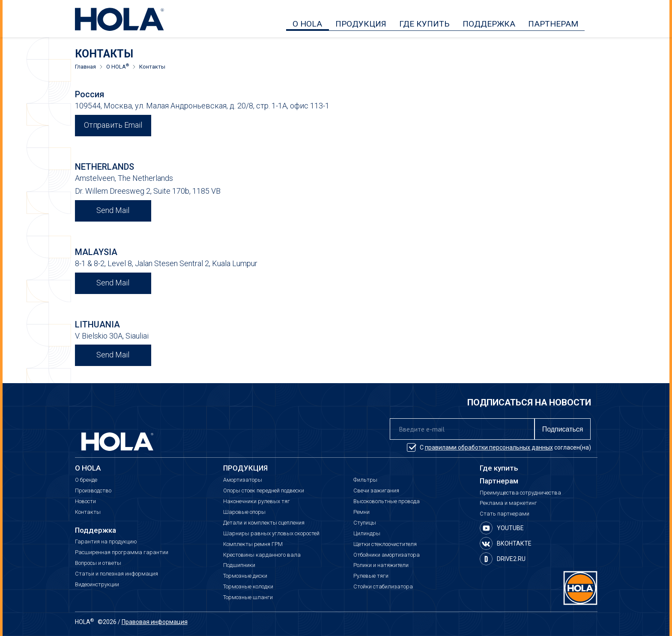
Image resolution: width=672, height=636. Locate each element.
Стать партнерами (505, 514)
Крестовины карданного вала (262, 555)
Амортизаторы (243, 480)
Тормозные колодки (248, 587)
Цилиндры (367, 534)
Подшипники (239, 565)
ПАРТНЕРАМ (553, 24)
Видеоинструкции (97, 585)
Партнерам (499, 481)
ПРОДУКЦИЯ (361, 24)
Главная (85, 67)
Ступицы (365, 523)
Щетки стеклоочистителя (385, 544)
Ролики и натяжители (381, 565)
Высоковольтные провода (387, 501)
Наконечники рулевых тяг (257, 501)
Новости (85, 501)
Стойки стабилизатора (383, 587)
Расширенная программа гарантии (122, 552)
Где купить (499, 468)
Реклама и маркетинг (508, 503)
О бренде (86, 480)
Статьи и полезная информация (116, 574)
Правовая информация (155, 622)
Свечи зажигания (376, 491)
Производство (93, 491)
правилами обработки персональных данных (489, 447)
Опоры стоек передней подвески (264, 491)
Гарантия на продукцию (106, 542)
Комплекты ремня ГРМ (253, 544)
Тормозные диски (245, 576)
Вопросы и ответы (98, 563)
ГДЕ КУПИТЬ (424, 24)
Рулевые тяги (371, 576)
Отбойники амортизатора (387, 555)
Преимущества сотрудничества (520, 493)
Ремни (361, 512)
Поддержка (96, 530)
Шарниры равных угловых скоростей (271, 534)
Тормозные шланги (248, 597)
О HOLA (307, 24)
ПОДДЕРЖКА (489, 24)
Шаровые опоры (244, 512)
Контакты (88, 512)
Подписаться (563, 429)
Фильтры (365, 480)
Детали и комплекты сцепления (264, 523)
